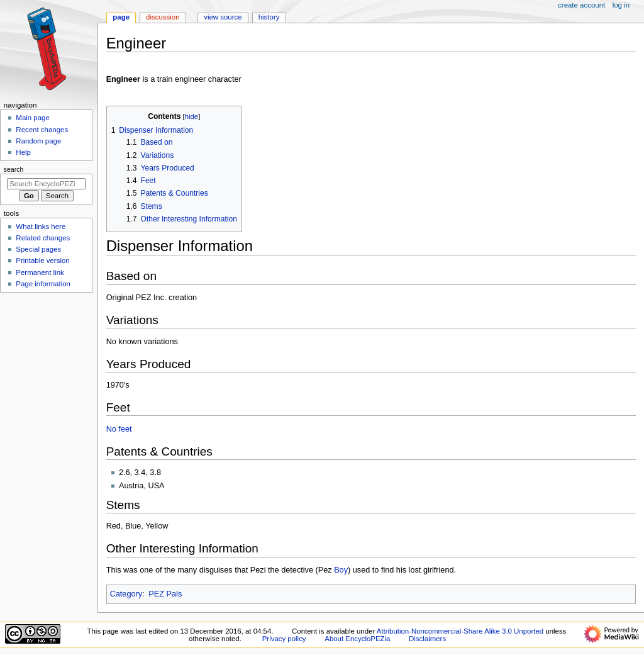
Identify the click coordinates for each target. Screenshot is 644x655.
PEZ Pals (165, 594)
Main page (33, 118)
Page (121, 17)
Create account (581, 5)
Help (23, 152)
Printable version (42, 260)
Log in (621, 5)
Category (126, 594)
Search (14, 169)
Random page (38, 141)
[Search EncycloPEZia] (46, 184)
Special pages (38, 249)
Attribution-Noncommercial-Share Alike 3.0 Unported (460, 631)
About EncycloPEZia (357, 639)
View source (223, 17)
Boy (341, 570)
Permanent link (40, 272)
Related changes (43, 238)
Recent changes (42, 130)
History (269, 17)
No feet (119, 429)
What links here (41, 227)
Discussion (163, 17)
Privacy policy (284, 639)
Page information (43, 284)
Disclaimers (427, 639)
